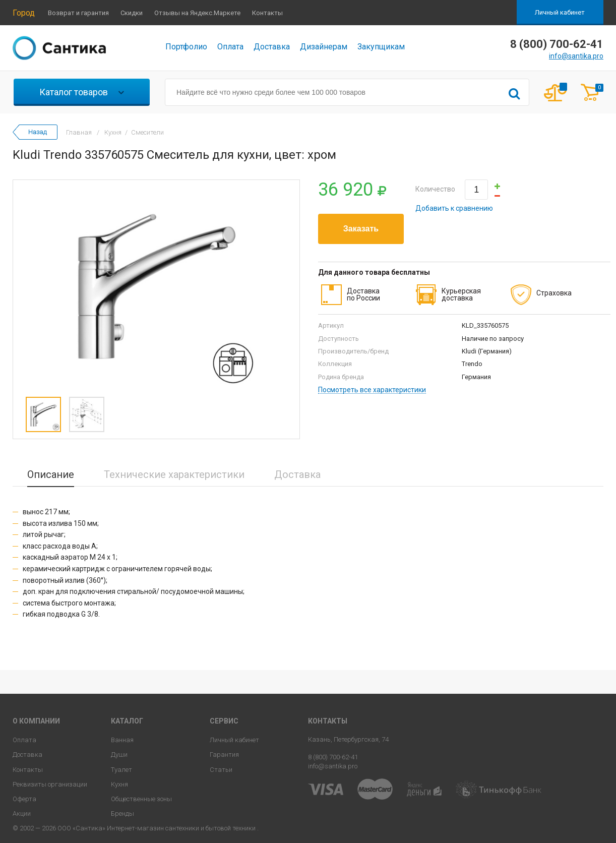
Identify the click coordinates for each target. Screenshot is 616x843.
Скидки (132, 13)
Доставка (272, 47)
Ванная (122, 740)
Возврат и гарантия (78, 13)
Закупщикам (381, 47)
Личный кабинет (560, 12)
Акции (22, 814)
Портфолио (186, 47)
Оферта (24, 799)
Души (119, 755)
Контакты (267, 13)
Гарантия (224, 755)
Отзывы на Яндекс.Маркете (197, 13)
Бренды (122, 814)
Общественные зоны (141, 799)
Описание (51, 474)
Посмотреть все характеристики (372, 390)
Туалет (121, 770)
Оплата (230, 47)
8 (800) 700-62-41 (333, 757)
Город (24, 13)
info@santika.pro (576, 56)
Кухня (119, 784)
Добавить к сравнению (454, 208)
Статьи (221, 770)
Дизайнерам (324, 47)
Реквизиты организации (50, 784)
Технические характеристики (174, 474)
